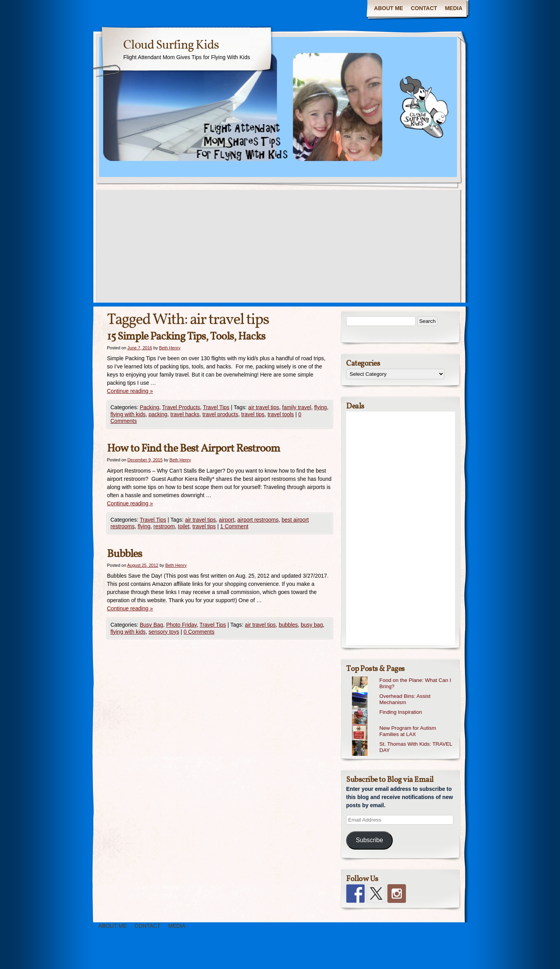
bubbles (288, 625)
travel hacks (185, 414)
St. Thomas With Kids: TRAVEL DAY (416, 747)
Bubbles (124, 554)
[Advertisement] (280, 248)
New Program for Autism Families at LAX (408, 731)
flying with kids (128, 414)
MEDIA (454, 8)
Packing (149, 407)
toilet (184, 526)
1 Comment (234, 526)
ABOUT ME (389, 8)
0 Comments (199, 632)
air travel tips (263, 407)
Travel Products (181, 407)
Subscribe (369, 840)
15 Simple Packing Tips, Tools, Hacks (186, 337)
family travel (297, 407)
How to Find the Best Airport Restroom (193, 449)
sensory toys (164, 632)
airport (227, 520)
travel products (220, 414)
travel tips (253, 414)
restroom (164, 526)
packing (158, 414)
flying (321, 407)
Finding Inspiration (401, 712)
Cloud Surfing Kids (171, 46)
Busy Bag (151, 625)
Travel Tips (216, 407)
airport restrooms (258, 520)
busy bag (312, 625)
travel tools (281, 414)
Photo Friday (181, 625)
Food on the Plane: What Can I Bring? (415, 683)
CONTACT (424, 8)
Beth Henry (170, 348)
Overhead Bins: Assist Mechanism (405, 699)
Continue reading (130, 391)
